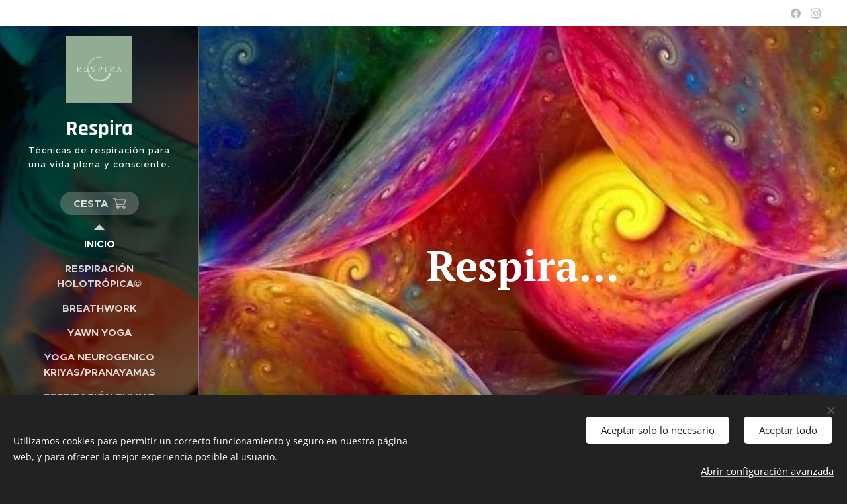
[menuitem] (99, 244)
